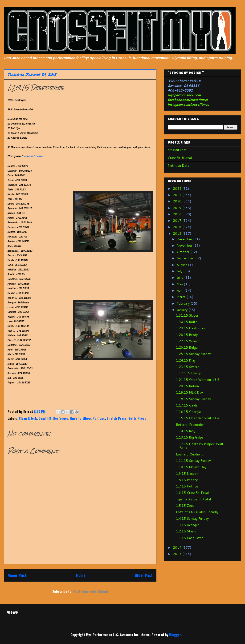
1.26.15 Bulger (187, 347)
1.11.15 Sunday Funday (193, 461)
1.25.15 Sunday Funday (193, 354)
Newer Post (17, 575)
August (182, 265)
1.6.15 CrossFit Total (192, 493)
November (185, 246)
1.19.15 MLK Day (189, 392)
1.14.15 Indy (186, 431)
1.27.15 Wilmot (188, 341)
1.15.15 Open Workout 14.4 (198, 418)
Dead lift (45, 418)
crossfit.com (35, 156)
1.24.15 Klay (186, 360)
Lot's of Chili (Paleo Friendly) (198, 512)
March (182, 297)
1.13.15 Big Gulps (190, 437)
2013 (178, 554)
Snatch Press (117, 418)
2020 (178, 201)
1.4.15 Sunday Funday (192, 519)
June (180, 278)
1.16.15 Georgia (188, 412)
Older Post (144, 575)
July (180, 271)
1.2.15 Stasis (186, 531)
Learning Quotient (189, 454)
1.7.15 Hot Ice (187, 486)
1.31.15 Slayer (187, 315)
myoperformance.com (184, 95)
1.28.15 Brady (187, 335)
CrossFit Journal (180, 158)
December (185, 239)
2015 (178, 233)
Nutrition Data (178, 165)
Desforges (61, 418)
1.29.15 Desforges (190, 328)
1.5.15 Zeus (185, 506)
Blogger (175, 634)
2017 (178, 221)
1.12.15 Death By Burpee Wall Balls (199, 446)
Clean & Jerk (28, 418)
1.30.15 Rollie (187, 322)
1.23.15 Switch (188, 367)
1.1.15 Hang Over (189, 538)
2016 (178, 227)
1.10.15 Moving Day (191, 467)
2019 (178, 208)
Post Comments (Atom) (91, 591)
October (184, 252)
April (181, 290)
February (184, 303)
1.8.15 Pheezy (187, 480)
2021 (178, 195)
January (183, 310)
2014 (178, 547)
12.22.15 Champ (189, 373)
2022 (178, 189)
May (180, 284)
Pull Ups (99, 418)
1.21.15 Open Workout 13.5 (198, 380)
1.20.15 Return (187, 386)
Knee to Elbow (80, 418)
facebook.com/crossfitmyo (188, 100)
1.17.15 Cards (187, 405)
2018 (178, 214)
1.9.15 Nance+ (187, 474)
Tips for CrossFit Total (193, 499)
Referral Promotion (190, 425)
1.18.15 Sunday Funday (193, 399)
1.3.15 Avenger (188, 525)
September (186, 258)
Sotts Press (137, 418)
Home (81, 575)
